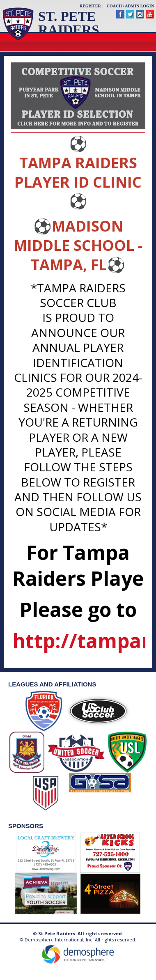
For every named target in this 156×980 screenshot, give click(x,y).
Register (90, 6)
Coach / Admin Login (130, 6)
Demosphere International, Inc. (59, 940)
